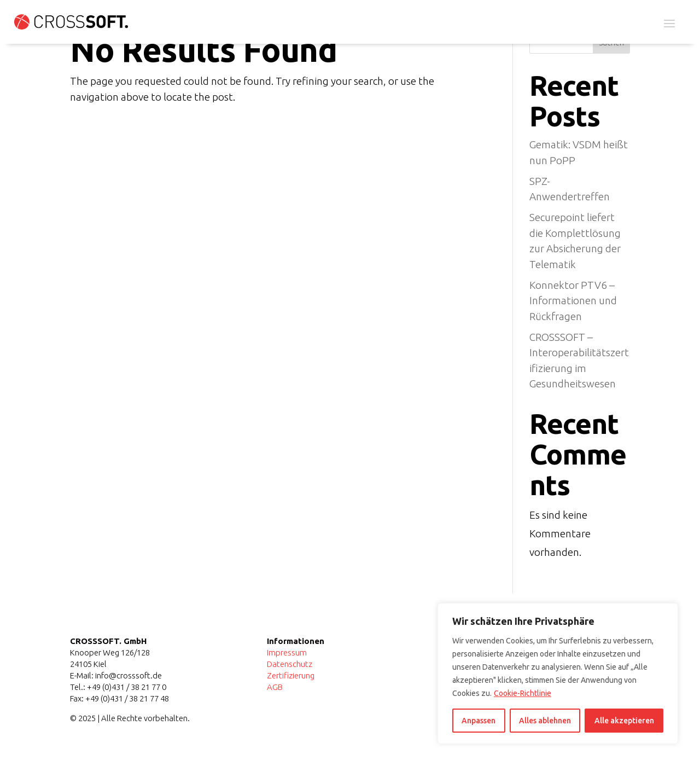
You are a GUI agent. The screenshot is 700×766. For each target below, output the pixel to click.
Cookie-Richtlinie (523, 693)
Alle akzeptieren (624, 721)
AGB (275, 687)
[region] (558, 674)
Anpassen (479, 721)
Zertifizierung (291, 675)
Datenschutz (290, 664)
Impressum (287, 652)
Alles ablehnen (545, 721)
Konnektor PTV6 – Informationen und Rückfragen (573, 301)
